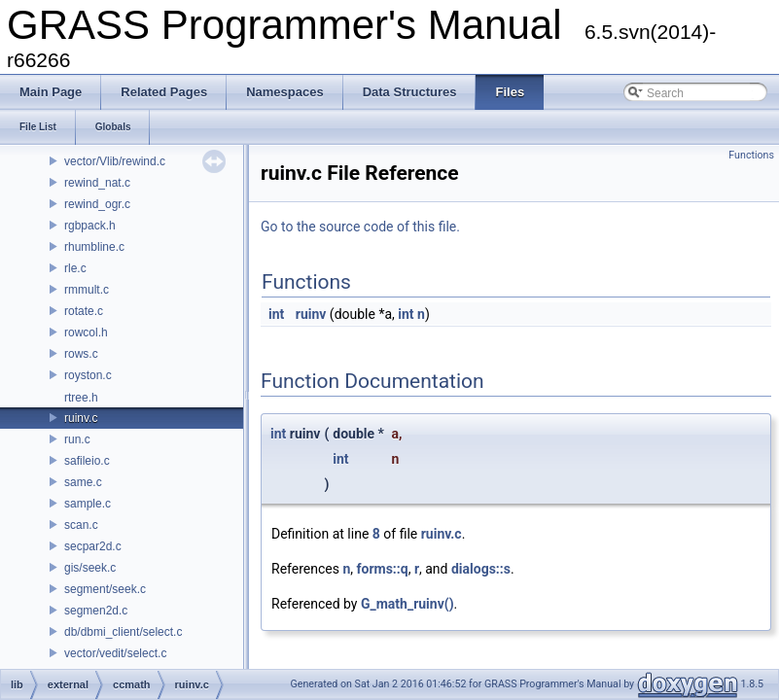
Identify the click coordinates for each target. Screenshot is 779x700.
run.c (77, 439)
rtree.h (81, 398)
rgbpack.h (90, 226)
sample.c (88, 504)
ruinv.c (81, 418)
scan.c (81, 525)
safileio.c (87, 461)
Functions (751, 155)
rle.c (75, 268)
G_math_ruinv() (407, 604)
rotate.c (84, 311)
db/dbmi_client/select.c (123, 632)
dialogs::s (481, 569)
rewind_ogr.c (97, 204)
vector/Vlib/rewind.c (115, 161)
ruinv (311, 314)
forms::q (383, 569)
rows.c (81, 354)
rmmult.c (87, 290)
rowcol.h (86, 332)
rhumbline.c (94, 247)
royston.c (88, 375)
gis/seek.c (90, 568)
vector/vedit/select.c (115, 653)
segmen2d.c (96, 611)
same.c (83, 482)
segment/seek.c (105, 589)
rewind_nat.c (97, 183)
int (276, 314)
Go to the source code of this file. (360, 227)
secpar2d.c (93, 546)
